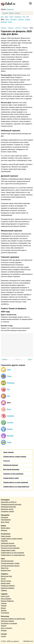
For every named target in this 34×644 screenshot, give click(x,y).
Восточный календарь (11, 469)
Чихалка (4, 603)
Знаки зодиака (8, 452)
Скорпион (14, 19)
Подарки (4, 630)
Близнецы (18, 17)
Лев (27, 17)
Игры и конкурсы (7, 628)
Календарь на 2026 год (9, 502)
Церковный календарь (8, 507)
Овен (6, 17)
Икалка (3, 608)
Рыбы (10, 22)
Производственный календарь (11, 504)
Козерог (28, 19)
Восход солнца (6, 581)
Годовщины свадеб (7, 511)
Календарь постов (7, 509)
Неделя (17, 13)
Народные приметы (8, 621)
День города (5, 522)
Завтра (11, 13)
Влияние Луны (6, 570)
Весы (7, 19)
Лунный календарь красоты (10, 566)
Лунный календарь (7, 561)
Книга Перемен (6, 599)
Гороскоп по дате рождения (13, 474)
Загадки (4, 626)
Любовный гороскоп (11, 465)
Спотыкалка (5, 613)
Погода (3, 579)
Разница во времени (8, 586)
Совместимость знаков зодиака (15, 457)
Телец (11, 17)
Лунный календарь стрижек (10, 563)
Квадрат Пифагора (7, 601)
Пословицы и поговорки (9, 623)
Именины (4, 530)
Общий (3, 9)
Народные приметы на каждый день (13, 619)
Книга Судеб (5, 596)
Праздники (4, 517)
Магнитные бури (6, 576)
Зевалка (4, 610)
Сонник (3, 636)
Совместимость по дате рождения (16, 482)
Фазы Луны (5, 568)
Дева (3, 19)
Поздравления (6, 520)
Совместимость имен (11, 478)
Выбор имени (5, 528)
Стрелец (21, 19)
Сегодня (5, 13)
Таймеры (4, 590)
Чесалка (4, 606)
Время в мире (6, 583)
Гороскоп (7, 461)
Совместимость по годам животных (16, 487)
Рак (24, 17)
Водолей (4, 22)
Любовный (10, 9)
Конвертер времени (8, 588)
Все (2, 17)
